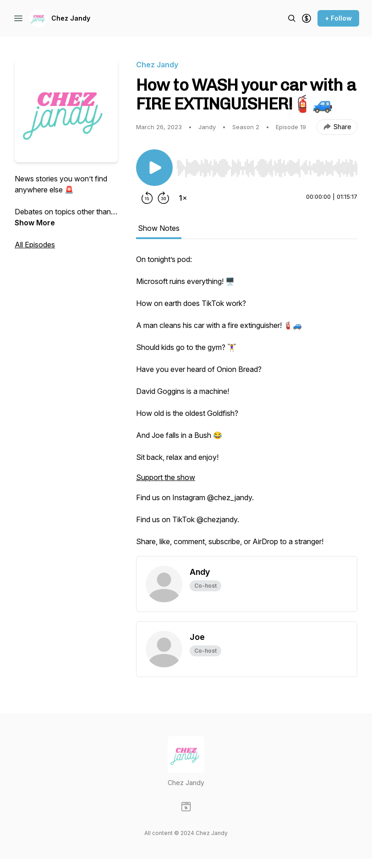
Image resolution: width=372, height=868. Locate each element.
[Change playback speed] (183, 198)
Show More (35, 223)
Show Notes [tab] (159, 228)
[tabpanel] (247, 405)
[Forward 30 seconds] (164, 198)
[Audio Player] (267, 165)
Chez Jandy (71, 18)
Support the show (166, 477)
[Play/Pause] (154, 168)
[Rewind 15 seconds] (147, 198)
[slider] (267, 168)
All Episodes (35, 245)
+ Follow (338, 18)
